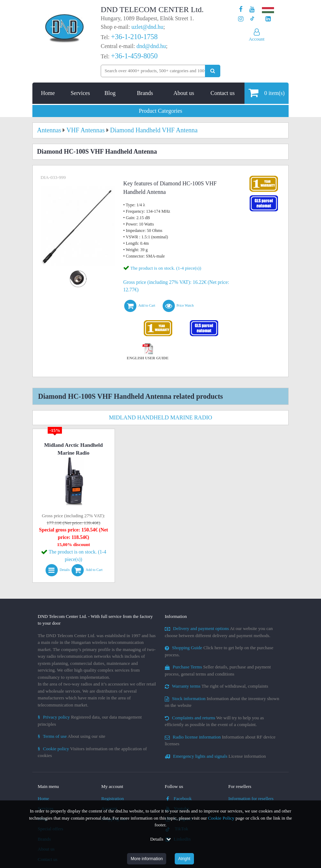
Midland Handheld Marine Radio (160, 417)
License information (215, 756)
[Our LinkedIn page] (268, 19)
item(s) (266, 93)
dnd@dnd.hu (151, 46)
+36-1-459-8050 (134, 56)
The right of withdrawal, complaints (217, 686)
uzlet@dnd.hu (147, 27)
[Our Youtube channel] (252, 9)
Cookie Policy (221, 818)
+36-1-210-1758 (134, 37)
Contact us (222, 93)
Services (80, 93)
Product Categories (160, 111)
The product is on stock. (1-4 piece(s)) (166, 268)
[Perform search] (213, 71)
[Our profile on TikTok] (252, 19)
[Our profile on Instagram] (241, 19)
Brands (145, 93)
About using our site (72, 736)
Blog (110, 93)
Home (48, 93)
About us (184, 93)
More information (147, 859)
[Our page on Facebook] (241, 9)
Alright (184, 859)
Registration (113, 798)
